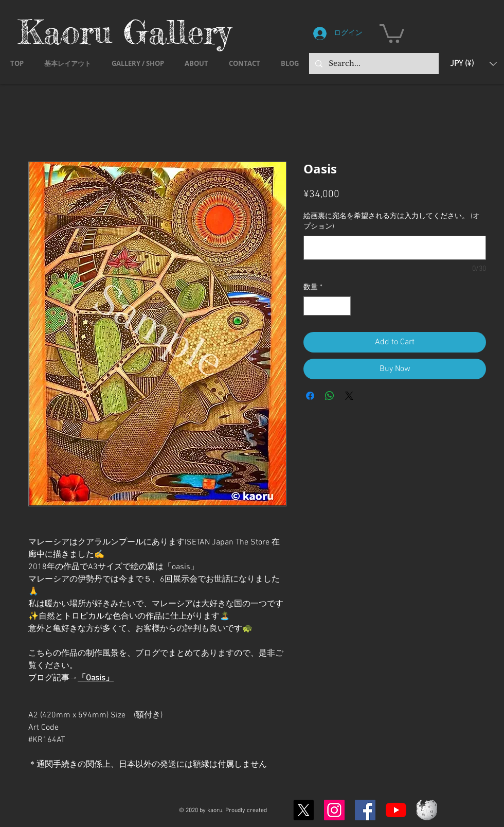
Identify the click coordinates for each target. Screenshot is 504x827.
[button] (392, 32)
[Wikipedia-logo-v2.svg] (427, 810)
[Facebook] (365, 810)
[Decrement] (311, 306)
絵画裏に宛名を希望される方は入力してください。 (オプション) (392, 222)
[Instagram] (334, 810)
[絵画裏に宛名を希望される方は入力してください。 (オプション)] (395, 248)
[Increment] (343, 306)
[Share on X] (349, 396)
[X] (303, 810)
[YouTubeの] (396, 810)
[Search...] (373, 64)
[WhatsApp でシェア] (330, 396)
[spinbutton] (327, 306)
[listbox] (473, 64)
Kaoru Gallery (124, 32)
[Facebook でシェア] (310, 396)
